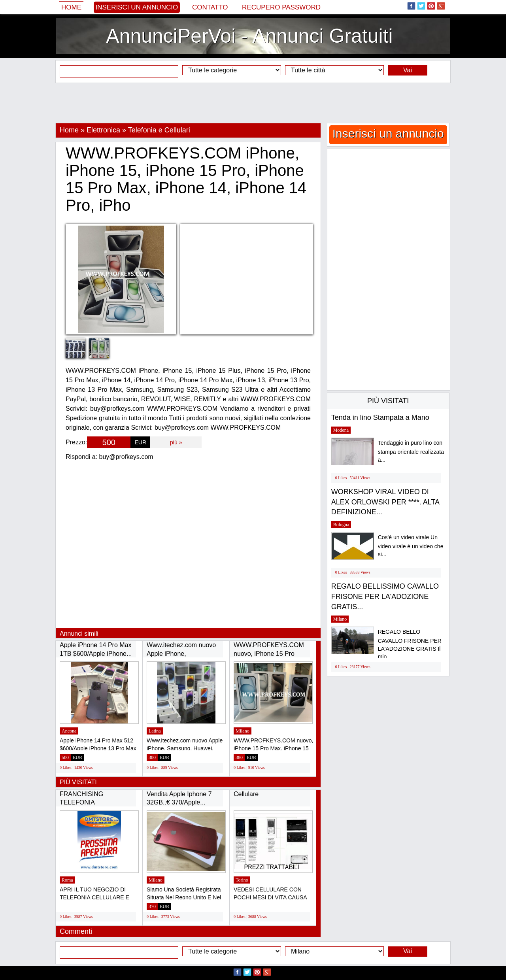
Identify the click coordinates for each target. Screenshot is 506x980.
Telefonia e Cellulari (159, 130)
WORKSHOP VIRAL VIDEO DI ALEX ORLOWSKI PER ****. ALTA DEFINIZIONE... (385, 502)
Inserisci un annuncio (137, 7)
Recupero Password (281, 7)
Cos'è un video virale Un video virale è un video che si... (411, 546)
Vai (408, 70)
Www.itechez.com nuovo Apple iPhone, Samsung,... (181, 653)
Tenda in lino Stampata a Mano (380, 417)
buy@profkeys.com (126, 457)
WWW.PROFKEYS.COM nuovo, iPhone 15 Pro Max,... (269, 653)
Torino (242, 880)
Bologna (341, 525)
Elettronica (103, 130)
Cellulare (246, 794)
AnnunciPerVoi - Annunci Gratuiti (249, 36)
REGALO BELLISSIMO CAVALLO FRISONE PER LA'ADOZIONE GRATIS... (385, 596)
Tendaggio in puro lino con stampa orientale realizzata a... (411, 451)
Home (71, 7)
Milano (243, 731)
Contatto (210, 7)
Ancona (69, 731)
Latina (155, 731)
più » (176, 442)
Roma (67, 880)
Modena (341, 430)
